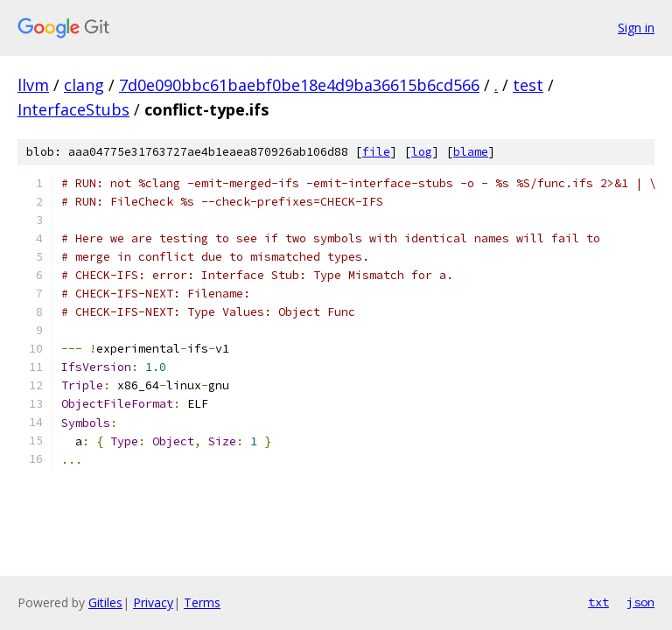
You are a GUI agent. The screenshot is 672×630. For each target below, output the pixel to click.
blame (471, 152)
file (376, 152)
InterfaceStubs (73, 109)
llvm (33, 85)
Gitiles (105, 602)
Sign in (636, 28)
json (640, 602)
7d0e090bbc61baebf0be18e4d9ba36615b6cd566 (299, 85)
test (528, 85)
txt (598, 602)
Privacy (153, 602)
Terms (202, 602)
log (422, 152)
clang (84, 85)
